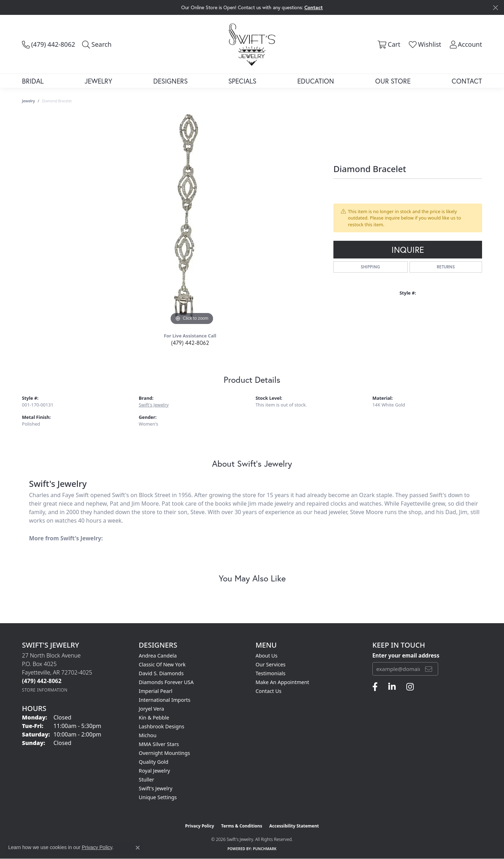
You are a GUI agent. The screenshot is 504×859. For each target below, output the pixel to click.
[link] (48, 44)
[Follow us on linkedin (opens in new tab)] (392, 687)
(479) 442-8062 (190, 343)
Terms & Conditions (242, 826)
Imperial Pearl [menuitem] (156, 691)
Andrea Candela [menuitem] (158, 656)
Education (316, 81)
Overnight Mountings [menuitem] (164, 753)
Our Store (393, 81)
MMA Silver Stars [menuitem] (159, 744)
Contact (467, 81)
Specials (242, 81)
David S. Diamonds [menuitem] (161, 673)
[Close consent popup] (138, 848)
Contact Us (268, 691)
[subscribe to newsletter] (429, 669)
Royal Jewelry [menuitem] (154, 771)
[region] (192, 221)
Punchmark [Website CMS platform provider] (265, 849)
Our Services (271, 664)
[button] (97, 44)
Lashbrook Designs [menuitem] (162, 726)
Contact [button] (314, 7)
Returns (446, 267)
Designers (170, 81)
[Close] (495, 8)
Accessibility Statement (294, 826)
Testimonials (270, 673)
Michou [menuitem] (148, 735)
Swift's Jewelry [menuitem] (156, 788)
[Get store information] (45, 690)
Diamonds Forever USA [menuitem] (166, 682)
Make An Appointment (282, 682)
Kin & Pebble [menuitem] (154, 718)
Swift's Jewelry (154, 405)
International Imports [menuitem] (165, 700)
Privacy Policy (200, 826)
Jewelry (98, 81)
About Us (267, 656)
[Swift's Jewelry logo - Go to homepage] (252, 44)
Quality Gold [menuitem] (154, 762)
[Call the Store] (42, 681)
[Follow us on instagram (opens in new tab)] (410, 687)
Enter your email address (406, 655)
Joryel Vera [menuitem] (151, 709)
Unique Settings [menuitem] (158, 797)
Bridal (33, 81)
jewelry (28, 101)
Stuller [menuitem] (146, 780)
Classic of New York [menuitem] (162, 664)
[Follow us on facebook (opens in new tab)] (375, 687)
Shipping (370, 267)
